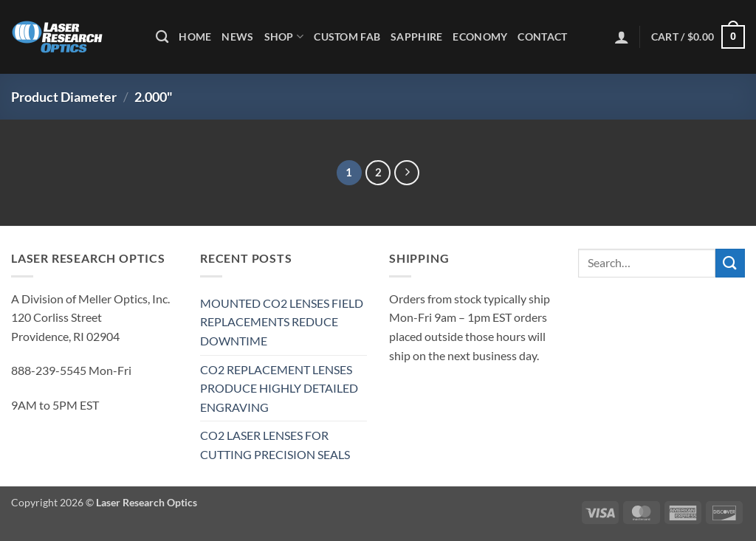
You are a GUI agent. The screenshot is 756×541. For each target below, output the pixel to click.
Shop (284, 37)
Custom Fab (347, 37)
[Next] (407, 173)
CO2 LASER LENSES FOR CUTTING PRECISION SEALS (275, 445)
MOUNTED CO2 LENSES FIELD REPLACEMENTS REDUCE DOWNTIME (282, 322)
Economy (480, 37)
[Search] (162, 37)
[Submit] (730, 263)
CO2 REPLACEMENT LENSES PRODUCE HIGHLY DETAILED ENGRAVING (279, 388)
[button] (622, 37)
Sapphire (416, 37)
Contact (542, 37)
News (237, 37)
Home (195, 37)
